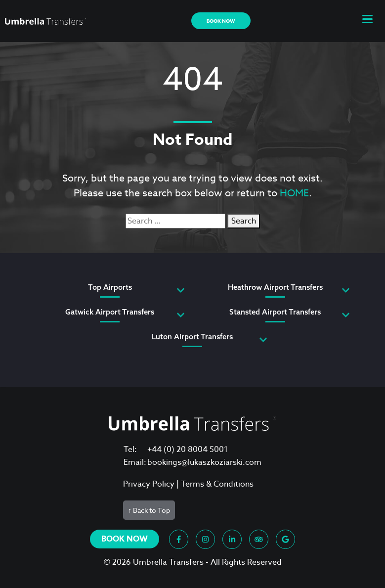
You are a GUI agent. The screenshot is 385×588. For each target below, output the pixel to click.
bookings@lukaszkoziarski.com (204, 462)
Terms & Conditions (217, 484)
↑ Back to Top (149, 510)
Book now (221, 21)
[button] (367, 21)
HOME (294, 193)
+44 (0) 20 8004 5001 (188, 450)
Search (244, 221)
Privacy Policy (149, 484)
